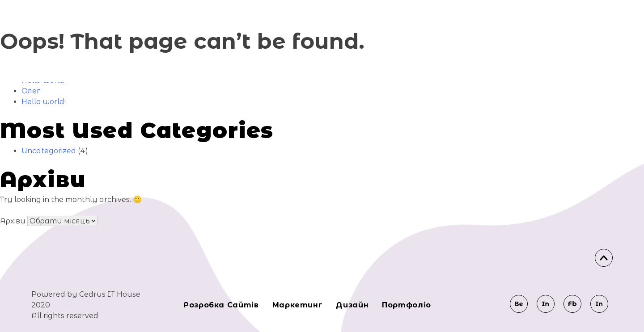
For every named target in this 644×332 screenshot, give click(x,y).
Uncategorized (49, 151)
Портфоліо (407, 305)
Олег (31, 91)
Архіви (13, 221)
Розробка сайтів (221, 305)
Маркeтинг (298, 305)
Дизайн (352, 305)
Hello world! (44, 102)
